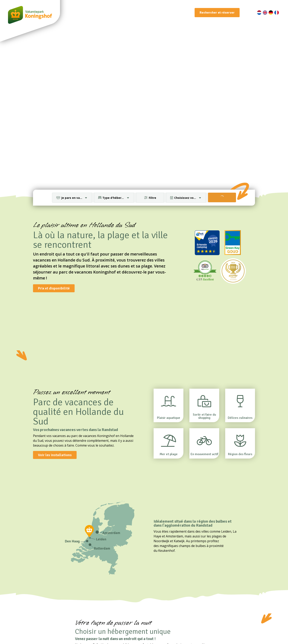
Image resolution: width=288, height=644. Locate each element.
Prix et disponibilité (54, 288)
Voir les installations (55, 455)
